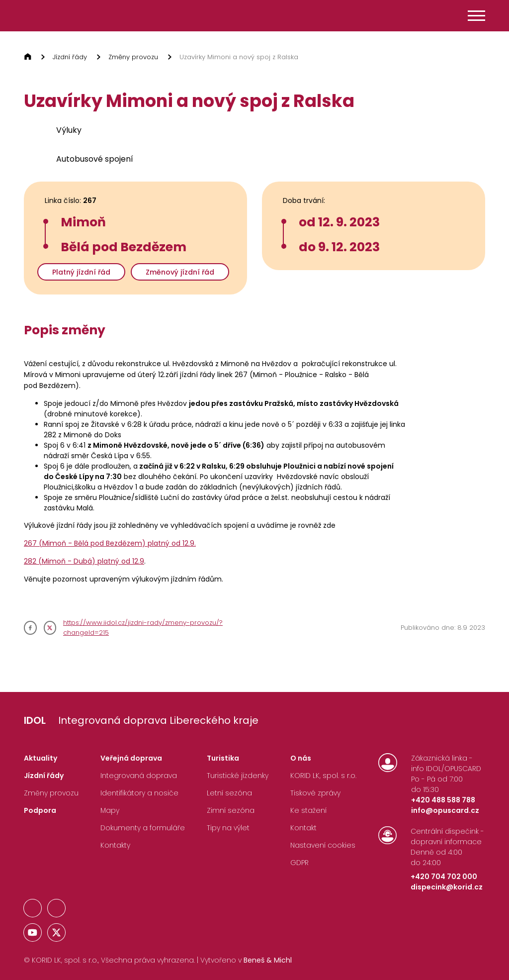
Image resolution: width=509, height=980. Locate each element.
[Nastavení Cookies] (323, 848)
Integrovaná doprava (139, 776)
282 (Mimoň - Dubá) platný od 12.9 (84, 561)
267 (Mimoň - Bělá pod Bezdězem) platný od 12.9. (110, 543)
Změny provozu (133, 57)
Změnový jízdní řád (180, 272)
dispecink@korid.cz (447, 887)
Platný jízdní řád (81, 272)
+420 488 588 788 (443, 800)
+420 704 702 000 (444, 877)
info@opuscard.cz (445, 810)
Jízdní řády (70, 57)
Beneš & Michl (268, 960)
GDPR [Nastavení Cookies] (299, 863)
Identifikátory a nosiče (139, 793)
